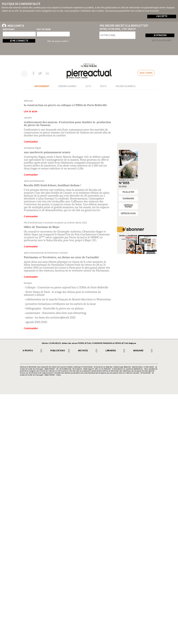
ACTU (88, 86)
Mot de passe (44, 29)
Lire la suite (31, 111)
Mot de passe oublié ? (58, 41)
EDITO (103, 86)
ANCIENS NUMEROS (125, 86)
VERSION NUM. (128, 213)
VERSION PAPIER (128, 206)
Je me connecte (19, 41)
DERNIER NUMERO (67, 86)
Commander (31, 142)
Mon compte (146, 73)
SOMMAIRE (128, 198)
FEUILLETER (128, 192)
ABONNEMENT (42, 86)
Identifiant (9, 29)
